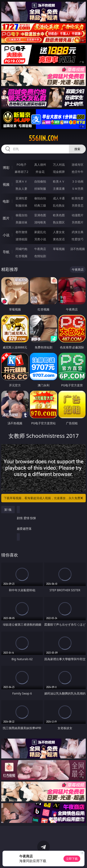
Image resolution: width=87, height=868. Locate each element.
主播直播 (59, 189)
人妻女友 (59, 232)
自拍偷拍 (40, 181)
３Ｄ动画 (78, 181)
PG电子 (22, 165)
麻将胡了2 (21, 172)
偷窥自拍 (21, 215)
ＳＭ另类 (78, 189)
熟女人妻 (21, 189)
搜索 (77, 149)
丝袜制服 (40, 189)
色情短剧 (40, 256)
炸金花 (40, 172)
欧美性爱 (78, 198)
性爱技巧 (78, 239)
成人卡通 (59, 198)
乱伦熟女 (59, 205)
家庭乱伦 (40, 232)
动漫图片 (78, 215)
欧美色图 (59, 215)
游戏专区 (78, 165)
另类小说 (40, 239)
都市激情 (21, 232)
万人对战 (59, 165)
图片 (6, 218)
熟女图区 (59, 222)
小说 (6, 235)
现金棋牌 (59, 172)
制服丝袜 (21, 205)
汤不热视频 (78, 249)
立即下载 (72, 859)
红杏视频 (21, 256)
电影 (6, 201)
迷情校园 (21, 239)
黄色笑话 (59, 239)
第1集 (8, 510)
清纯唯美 (40, 222)
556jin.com (43, 138)
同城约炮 (21, 249)
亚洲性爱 (21, 198)
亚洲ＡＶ (21, 181)
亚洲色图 (40, 215)
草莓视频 (59, 249)
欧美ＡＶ (59, 181)
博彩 (6, 168)
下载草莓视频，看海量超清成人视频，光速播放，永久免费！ (44, 498)
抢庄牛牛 (78, 172)
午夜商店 (40, 249)
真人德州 (40, 165)
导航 (6, 252)
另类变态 (78, 205)
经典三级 (40, 205)
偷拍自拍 (40, 198)
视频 (6, 184)
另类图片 (78, 222)
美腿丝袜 (21, 222)
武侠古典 (78, 232)
